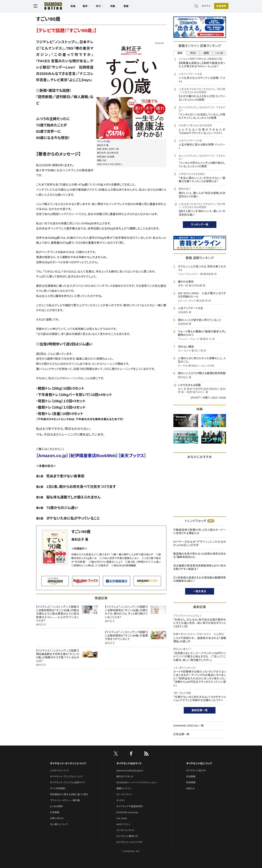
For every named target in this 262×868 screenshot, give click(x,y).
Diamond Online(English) (130, 771)
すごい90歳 (81, 532)
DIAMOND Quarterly (127, 812)
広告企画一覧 (181, 734)
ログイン (204, 6)
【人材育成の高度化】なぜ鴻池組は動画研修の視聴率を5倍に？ (200, 579)
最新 (180, 53)
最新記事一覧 (200, 710)
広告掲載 (55, 812)
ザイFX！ (121, 800)
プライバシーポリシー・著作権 (65, 800)
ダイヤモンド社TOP (196, 771)
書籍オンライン (124, 788)
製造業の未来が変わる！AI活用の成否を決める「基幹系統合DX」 (200, 555)
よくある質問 (56, 806)
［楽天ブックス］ (132, 456)
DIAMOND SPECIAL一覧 (189, 726)
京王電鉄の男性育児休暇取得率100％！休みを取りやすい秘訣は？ (200, 567)
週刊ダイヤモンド (125, 777)
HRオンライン (123, 824)
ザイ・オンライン (124, 794)
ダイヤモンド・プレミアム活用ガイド (67, 783)
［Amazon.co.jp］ (52, 456)
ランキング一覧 (200, 225)
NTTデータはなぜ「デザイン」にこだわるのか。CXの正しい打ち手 (200, 543)
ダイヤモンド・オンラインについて (68, 763)
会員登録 (219, 6)
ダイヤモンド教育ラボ (127, 836)
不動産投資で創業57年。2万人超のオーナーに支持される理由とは (200, 532)
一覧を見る (200, 591)
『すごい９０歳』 (104, 141)
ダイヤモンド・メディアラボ (129, 842)
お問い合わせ (57, 818)
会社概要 (191, 777)
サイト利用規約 (58, 788)
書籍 (129, 6)
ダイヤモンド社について (199, 763)
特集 (115, 6)
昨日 (193, 53)
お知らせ (191, 788)
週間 (206, 53)
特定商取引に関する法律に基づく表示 (69, 794)
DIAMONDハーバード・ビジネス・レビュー (137, 783)
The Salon (122, 818)
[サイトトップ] (52, 6)
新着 (76, 6)
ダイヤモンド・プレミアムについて (66, 777)
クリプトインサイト (125, 830)
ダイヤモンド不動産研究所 (130, 806)
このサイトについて (60, 771)
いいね (219, 53)
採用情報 (191, 783)
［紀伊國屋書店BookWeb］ (93, 456)
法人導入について (59, 824)
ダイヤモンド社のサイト (129, 763)
